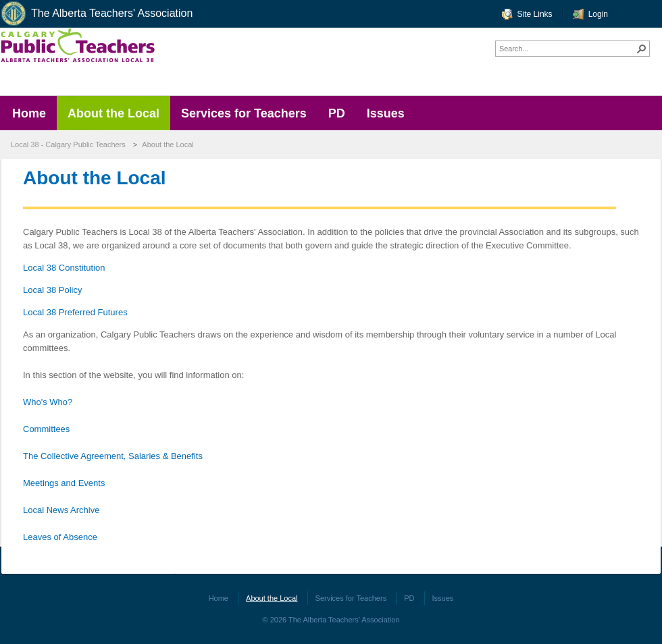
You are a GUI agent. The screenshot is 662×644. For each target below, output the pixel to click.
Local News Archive (61, 510)
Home (219, 598)
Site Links (535, 14)
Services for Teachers (351, 598)
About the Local (168, 144)
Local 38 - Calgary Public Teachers (68, 144)
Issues (443, 598)
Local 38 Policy (52, 290)
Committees (46, 429)
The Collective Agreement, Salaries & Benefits (113, 456)
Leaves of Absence (60, 537)
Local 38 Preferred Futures (75, 312)
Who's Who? (48, 402)
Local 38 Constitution (64, 268)
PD (409, 598)
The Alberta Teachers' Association (96, 14)
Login (598, 14)
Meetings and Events (64, 483)
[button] (642, 49)
